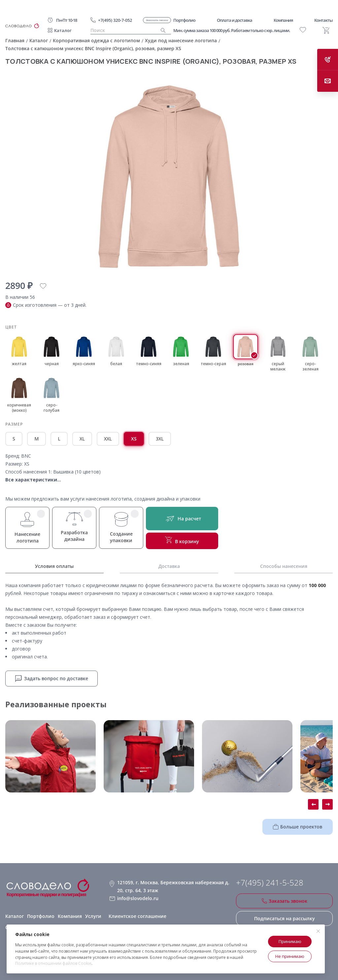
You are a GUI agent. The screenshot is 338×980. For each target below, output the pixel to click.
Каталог (63, 30)
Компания (70, 916)
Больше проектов (298, 827)
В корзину (182, 541)
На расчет (182, 519)
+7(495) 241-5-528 (270, 883)
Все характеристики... (33, 480)
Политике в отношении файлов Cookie (53, 963)
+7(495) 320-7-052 (115, 20)
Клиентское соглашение (137, 916)
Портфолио (41, 916)
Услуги (93, 916)
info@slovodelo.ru (138, 898)
